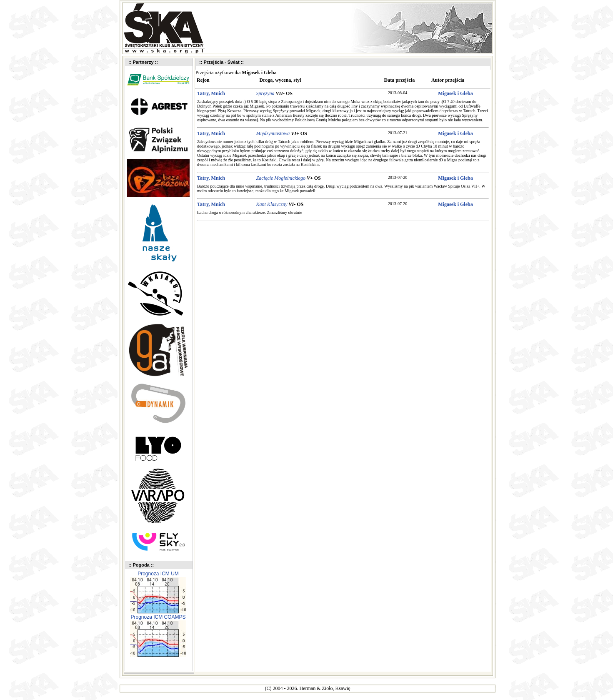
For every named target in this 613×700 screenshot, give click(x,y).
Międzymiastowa (273, 133)
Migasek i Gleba (455, 93)
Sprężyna (265, 93)
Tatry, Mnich (211, 93)
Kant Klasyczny (272, 204)
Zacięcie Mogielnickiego (281, 178)
